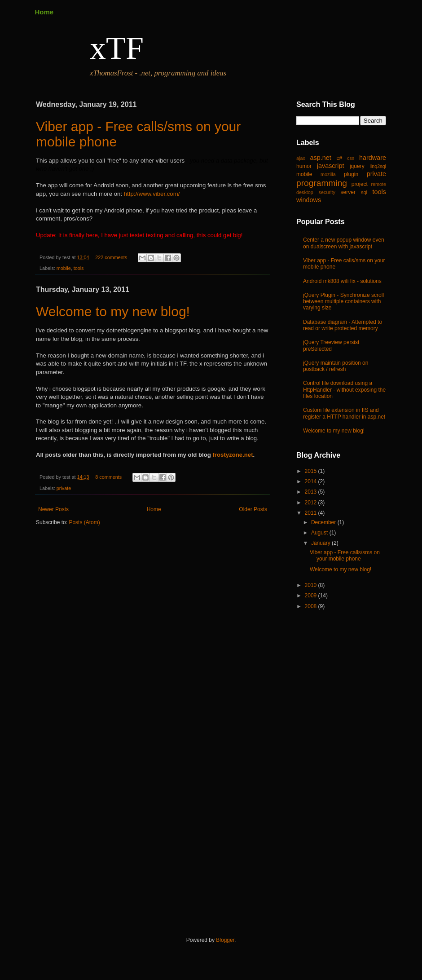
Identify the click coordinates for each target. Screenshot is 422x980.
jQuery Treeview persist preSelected (331, 345)
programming (322, 183)
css (351, 158)
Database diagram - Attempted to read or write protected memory (343, 325)
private (64, 488)
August (320, 533)
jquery (357, 166)
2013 (312, 492)
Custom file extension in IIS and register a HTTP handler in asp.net (344, 413)
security (327, 192)
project (360, 184)
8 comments (108, 477)
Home (44, 12)
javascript (331, 166)
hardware (373, 158)
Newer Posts (53, 509)
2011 (312, 513)
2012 (312, 503)
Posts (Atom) (84, 522)
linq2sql (378, 166)
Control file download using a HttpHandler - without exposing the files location (344, 390)
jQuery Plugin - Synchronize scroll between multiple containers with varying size (343, 302)
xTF (117, 48)
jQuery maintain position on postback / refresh (336, 366)
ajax (301, 158)
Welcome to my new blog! (113, 311)
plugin (351, 174)
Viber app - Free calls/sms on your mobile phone (345, 556)
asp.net (321, 158)
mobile (64, 268)
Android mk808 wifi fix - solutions (342, 281)
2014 (312, 481)
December (324, 522)
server (348, 192)
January (321, 543)
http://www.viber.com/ (152, 194)
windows (309, 200)
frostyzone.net (233, 455)
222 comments (111, 257)
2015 (312, 471)
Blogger (225, 940)
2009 (312, 596)
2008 (312, 606)
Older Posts (253, 509)
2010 (312, 585)
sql (364, 192)
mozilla (328, 174)
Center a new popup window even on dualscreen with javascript (344, 243)
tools (79, 268)
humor (304, 166)
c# (339, 158)
